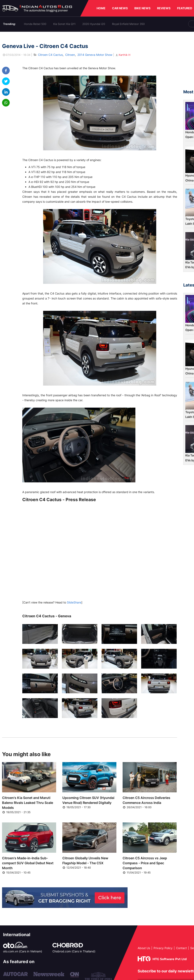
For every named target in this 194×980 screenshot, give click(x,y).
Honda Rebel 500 (35, 24)
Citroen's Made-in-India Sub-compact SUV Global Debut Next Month (28, 863)
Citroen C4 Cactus (50, 55)
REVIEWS (164, 8)
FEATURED (185, 8)
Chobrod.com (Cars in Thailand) (74, 951)
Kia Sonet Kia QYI (64, 24)
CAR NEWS (120, 8)
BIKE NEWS (142, 8)
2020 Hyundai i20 (94, 24)
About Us (144, 948)
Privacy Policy (163, 948)
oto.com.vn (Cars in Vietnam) (23, 951)
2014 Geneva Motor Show (95, 55)
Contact (181, 948)
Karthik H (123, 55)
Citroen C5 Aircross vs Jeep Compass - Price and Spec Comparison (145, 863)
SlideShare (74, 602)
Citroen (70, 55)
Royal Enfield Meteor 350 (128, 24)
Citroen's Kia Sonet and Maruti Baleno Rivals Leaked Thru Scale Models (28, 803)
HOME (101, 8)
